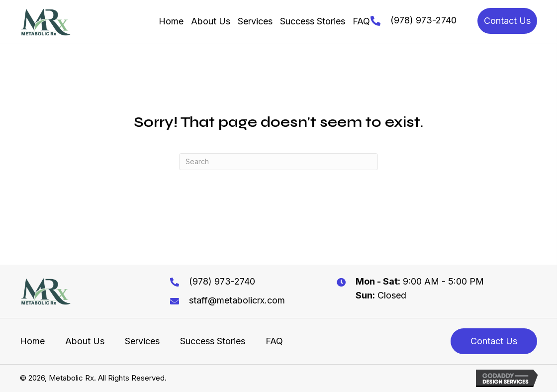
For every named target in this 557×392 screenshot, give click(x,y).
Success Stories (213, 341)
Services (142, 341)
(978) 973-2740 (423, 20)
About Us (85, 341)
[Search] (278, 162)
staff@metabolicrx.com (237, 300)
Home (32, 341)
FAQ (274, 341)
